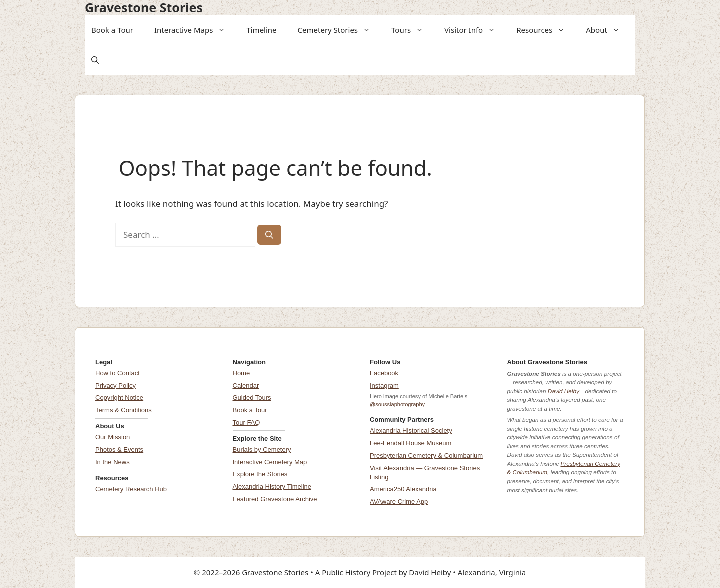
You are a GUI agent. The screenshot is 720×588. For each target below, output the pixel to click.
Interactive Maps (193, 30)
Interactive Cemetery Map (270, 462)
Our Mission (113, 437)
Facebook (384, 373)
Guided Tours (252, 397)
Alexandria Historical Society (411, 430)
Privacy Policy (116, 385)
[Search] (269, 235)
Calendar (246, 385)
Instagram (384, 385)
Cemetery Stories (337, 30)
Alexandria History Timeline (272, 486)
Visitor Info (473, 30)
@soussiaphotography (397, 404)
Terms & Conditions (124, 410)
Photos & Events (119, 449)
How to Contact (118, 373)
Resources (544, 30)
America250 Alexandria (403, 489)
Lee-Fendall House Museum (411, 443)
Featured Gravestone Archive (275, 499)
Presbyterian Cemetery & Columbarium (426, 455)
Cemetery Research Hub (131, 489)
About (606, 30)
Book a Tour (112, 30)
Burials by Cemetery (262, 449)
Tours (411, 30)
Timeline (261, 30)
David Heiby (564, 391)
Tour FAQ (247, 422)
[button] (222, 30)
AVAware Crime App (399, 501)
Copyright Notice (119, 397)
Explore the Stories (260, 474)
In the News (113, 462)
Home (242, 373)
